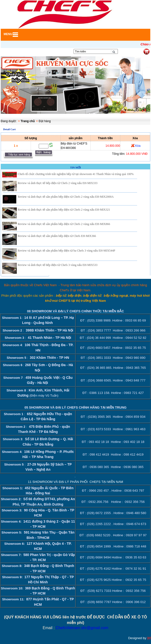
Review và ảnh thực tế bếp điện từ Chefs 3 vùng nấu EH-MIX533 (58, 265)
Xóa (138, 146)
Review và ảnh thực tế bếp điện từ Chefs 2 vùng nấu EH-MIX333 (58, 183)
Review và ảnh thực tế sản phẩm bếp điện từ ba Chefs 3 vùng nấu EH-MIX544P (66, 251)
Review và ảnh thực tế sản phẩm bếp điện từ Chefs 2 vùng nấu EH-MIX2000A (66, 197)
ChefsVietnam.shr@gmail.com (82, 628)
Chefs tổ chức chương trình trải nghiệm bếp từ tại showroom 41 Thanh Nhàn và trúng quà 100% (76, 174)
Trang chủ (28, 121)
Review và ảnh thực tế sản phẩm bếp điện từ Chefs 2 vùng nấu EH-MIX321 (64, 210)
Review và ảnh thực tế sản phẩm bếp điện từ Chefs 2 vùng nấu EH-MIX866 (64, 224)
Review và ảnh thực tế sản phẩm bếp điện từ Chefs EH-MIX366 (57, 236)
